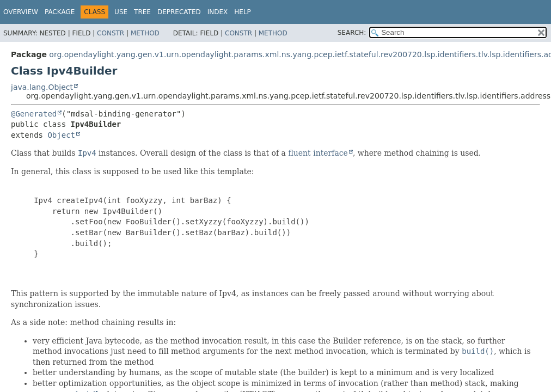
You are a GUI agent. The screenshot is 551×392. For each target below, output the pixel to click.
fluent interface (318, 153)
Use (121, 12)
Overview (21, 12)
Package (60, 12)
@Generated (34, 114)
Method (145, 33)
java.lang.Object (42, 87)
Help (243, 12)
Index (218, 12)
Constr (111, 33)
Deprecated (179, 12)
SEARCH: (352, 33)
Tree (142, 12)
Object (61, 135)
